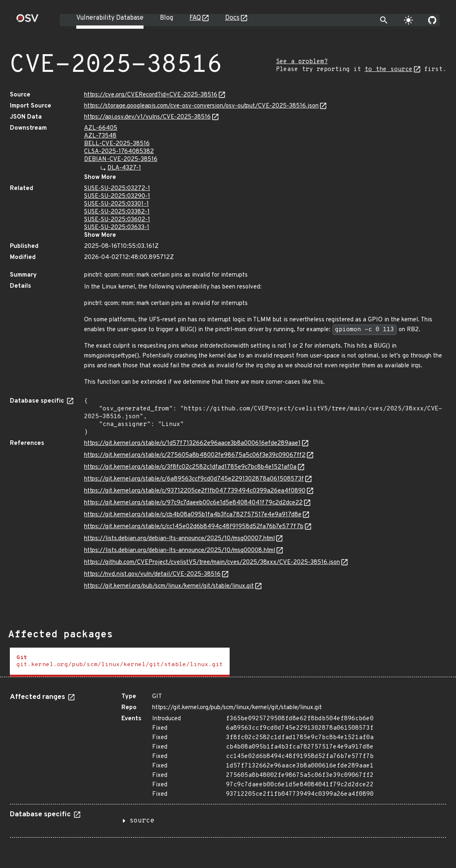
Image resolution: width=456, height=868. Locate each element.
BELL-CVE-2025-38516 (117, 144)
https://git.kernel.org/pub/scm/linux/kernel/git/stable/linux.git (169, 586)
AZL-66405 (101, 128)
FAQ (195, 18)
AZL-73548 (100, 136)
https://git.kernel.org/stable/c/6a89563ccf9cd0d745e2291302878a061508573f (194, 479)
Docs (232, 18)
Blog (166, 18)
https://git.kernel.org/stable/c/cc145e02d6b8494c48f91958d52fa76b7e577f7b (194, 527)
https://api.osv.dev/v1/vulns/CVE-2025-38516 (147, 117)
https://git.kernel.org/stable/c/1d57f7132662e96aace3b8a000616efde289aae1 (192, 443)
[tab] (120, 662)
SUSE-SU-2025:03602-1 (117, 220)
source (142, 821)
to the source (389, 70)
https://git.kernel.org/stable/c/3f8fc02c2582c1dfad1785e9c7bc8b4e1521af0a (190, 467)
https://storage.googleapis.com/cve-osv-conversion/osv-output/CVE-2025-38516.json (201, 106)
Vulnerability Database (110, 18)
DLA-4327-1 (124, 168)
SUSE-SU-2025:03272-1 (117, 189)
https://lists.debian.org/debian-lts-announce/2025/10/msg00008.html (180, 551)
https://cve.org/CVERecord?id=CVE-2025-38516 (151, 95)
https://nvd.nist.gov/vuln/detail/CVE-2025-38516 (152, 574)
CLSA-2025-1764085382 (119, 152)
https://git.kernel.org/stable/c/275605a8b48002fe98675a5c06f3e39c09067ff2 (195, 455)
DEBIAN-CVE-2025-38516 (121, 159)
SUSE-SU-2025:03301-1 (116, 204)
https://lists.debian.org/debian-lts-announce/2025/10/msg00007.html (179, 539)
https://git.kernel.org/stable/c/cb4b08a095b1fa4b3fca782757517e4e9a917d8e (193, 515)
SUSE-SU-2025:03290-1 (117, 196)
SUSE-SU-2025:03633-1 (117, 228)
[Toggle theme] (408, 20)
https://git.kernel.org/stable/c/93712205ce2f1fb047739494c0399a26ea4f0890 (195, 491)
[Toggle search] (384, 20)
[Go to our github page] (432, 20)
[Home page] (27, 21)
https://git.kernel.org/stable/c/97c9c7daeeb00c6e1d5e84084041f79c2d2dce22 (193, 503)
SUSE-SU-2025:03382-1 (117, 212)
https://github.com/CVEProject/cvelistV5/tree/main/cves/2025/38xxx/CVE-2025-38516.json (212, 562)
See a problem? (302, 62)
